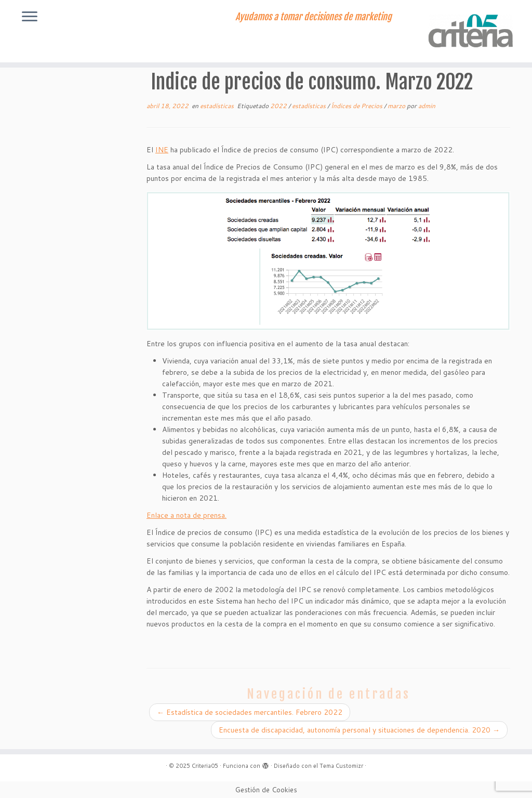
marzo (397, 106)
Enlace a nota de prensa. (187, 515)
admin (427, 106)
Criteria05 (205, 766)
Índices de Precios (357, 106)
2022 (279, 106)
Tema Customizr (341, 766)
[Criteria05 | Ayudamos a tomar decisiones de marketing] (470, 31)
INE (162, 150)
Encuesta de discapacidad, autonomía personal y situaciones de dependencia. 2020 (359, 730)
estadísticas (218, 106)
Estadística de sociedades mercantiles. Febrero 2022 (250, 712)
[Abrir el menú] (30, 17)
